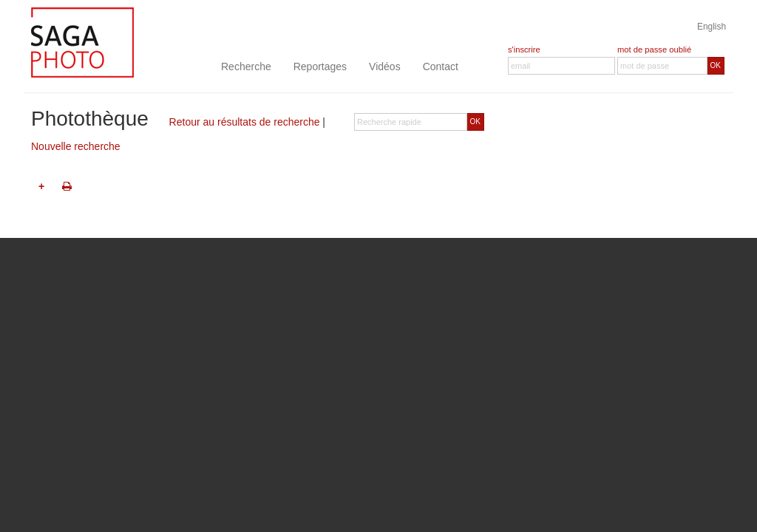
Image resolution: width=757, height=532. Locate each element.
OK (716, 65)
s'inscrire (524, 50)
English (712, 27)
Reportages (320, 66)
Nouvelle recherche (76, 146)
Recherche (246, 66)
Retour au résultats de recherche (245, 122)
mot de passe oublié (654, 50)
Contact (441, 66)
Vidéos (385, 66)
